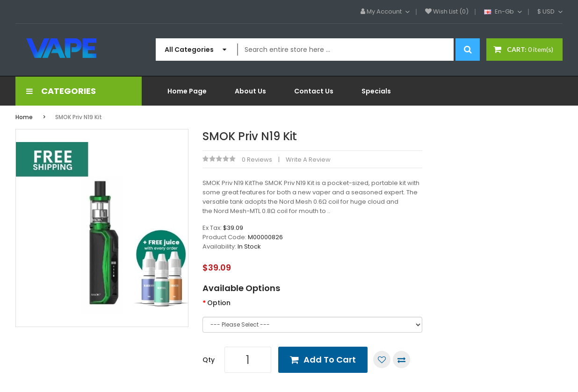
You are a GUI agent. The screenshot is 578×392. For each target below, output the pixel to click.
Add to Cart (330, 360)
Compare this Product (401, 360)
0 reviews (257, 160)
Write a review (308, 160)
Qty (209, 360)
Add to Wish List (382, 360)
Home (24, 117)
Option (219, 303)
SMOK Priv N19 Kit (79, 117)
